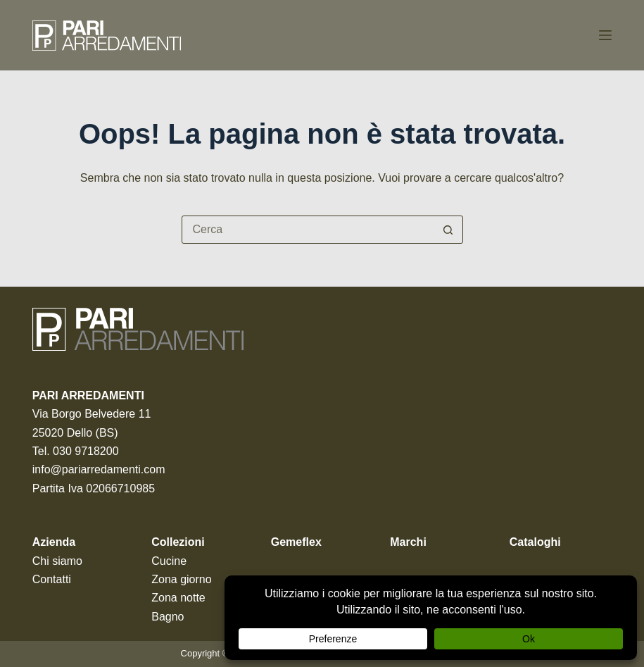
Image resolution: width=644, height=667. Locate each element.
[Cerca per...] (308, 230)
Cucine (169, 561)
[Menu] (605, 35)
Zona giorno (181, 579)
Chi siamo (57, 561)
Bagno (168, 617)
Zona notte (178, 598)
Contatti (52, 579)
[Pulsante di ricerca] (448, 230)
